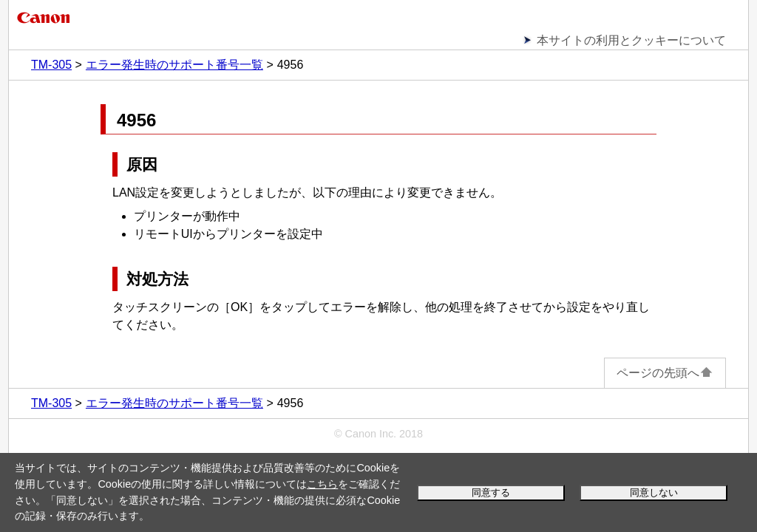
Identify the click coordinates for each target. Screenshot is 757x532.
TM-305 (51, 65)
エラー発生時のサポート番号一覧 (174, 65)
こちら (322, 484)
